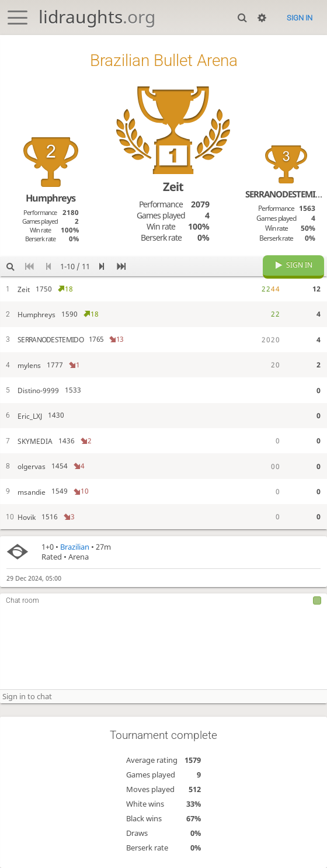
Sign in (300, 18)
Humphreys (51, 198)
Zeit (173, 187)
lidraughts (97, 17)
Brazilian (75, 547)
